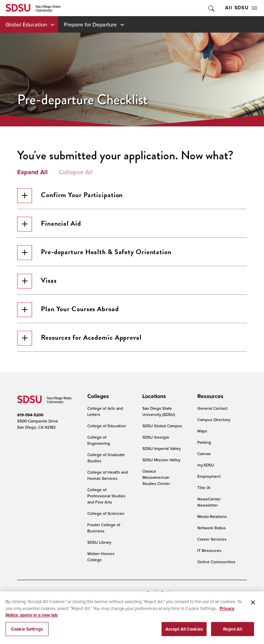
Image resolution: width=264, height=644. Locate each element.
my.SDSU (206, 465)
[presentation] (97, 396)
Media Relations (212, 516)
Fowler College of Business (104, 528)
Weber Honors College (101, 557)
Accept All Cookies (184, 631)
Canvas (204, 454)
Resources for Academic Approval (79, 338)
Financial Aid (49, 224)
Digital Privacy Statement (115, 593)
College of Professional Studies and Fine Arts (106, 496)
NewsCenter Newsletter (209, 502)
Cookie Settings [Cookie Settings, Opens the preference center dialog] (27, 631)
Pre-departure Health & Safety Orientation (94, 253)
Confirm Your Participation (70, 196)
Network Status (212, 528)
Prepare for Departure (90, 24)
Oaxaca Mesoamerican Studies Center (156, 477)
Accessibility (29, 593)
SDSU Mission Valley (161, 460)
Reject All (232, 631)
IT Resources (209, 550)
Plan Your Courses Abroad (68, 310)
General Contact (212, 408)
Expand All (32, 172)
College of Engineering (99, 440)
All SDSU (241, 8)
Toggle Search (211, 8)
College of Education (107, 426)
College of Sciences (106, 513)
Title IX (204, 488)
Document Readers (67, 593)
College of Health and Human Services (108, 475)
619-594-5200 (30, 415)
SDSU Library (99, 542)
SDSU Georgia (156, 437)
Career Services (212, 539)
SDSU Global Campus (162, 426)
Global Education (26, 24)
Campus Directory (214, 420)
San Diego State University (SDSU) (159, 411)
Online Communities (216, 562)
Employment (209, 476)
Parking (204, 442)
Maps (202, 431)
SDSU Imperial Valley (162, 448)
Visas (37, 281)
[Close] (253, 604)
